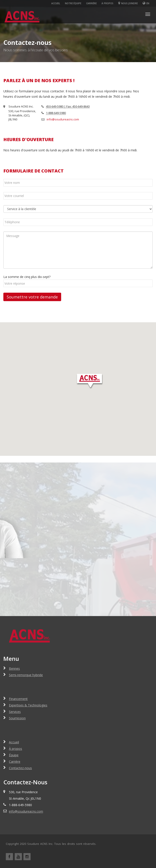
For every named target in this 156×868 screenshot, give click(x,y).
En (148, 3)
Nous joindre (128, 3)
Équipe (14, 755)
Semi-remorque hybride (26, 675)
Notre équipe (73, 3)
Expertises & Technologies (28, 705)
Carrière (91, 3)
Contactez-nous (20, 768)
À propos (107, 3)
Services (15, 712)
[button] (89, 381)
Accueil (56, 3)
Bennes (14, 668)
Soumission (17, 718)
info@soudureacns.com (63, 119)
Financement (18, 699)
